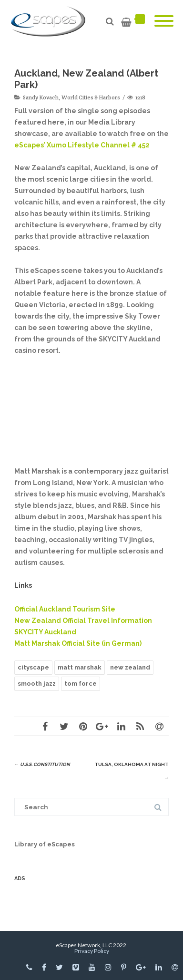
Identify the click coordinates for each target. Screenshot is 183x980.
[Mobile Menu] (164, 21)
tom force (81, 684)
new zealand (130, 667)
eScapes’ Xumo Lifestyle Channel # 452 (82, 145)
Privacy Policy (92, 951)
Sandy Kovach (41, 97)
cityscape (33, 667)
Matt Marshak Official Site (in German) (78, 643)
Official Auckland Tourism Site (65, 609)
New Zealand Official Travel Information (83, 621)
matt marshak (80, 667)
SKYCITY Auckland (45, 632)
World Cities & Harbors (91, 97)
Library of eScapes (45, 844)
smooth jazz (37, 684)
